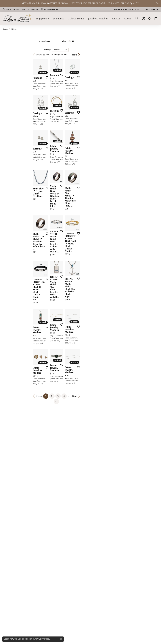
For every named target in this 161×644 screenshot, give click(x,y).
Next (152, 55)
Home (6, 29)
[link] (20, 9)
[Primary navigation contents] (83, 18)
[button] (137, 18)
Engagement (42, 18)
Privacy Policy (43, 639)
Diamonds (58, 18)
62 (111, 502)
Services (116, 18)
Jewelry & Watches (98, 18)
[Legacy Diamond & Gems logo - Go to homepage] (17, 18)
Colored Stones (76, 18)
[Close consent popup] (61, 639)
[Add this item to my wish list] (74, 101)
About (127, 18)
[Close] (157, 3)
